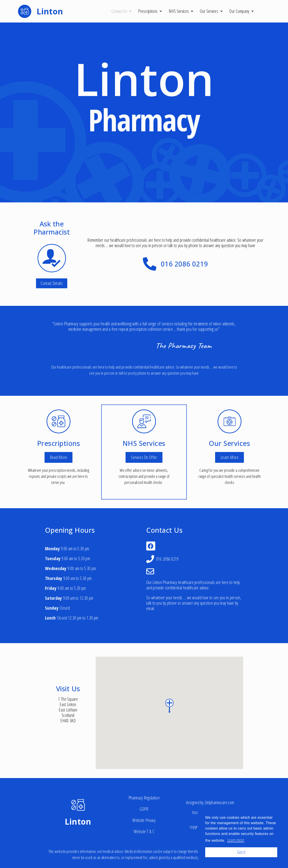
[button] (52, 283)
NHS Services (181, 11)
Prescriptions (150, 11)
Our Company (241, 11)
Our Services (211, 11)
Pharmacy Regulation (144, 798)
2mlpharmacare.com (219, 802)
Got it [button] (241, 852)
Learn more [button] (236, 840)
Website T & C (144, 831)
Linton (78, 822)
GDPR (144, 809)
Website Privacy (144, 820)
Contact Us (121, 11)
